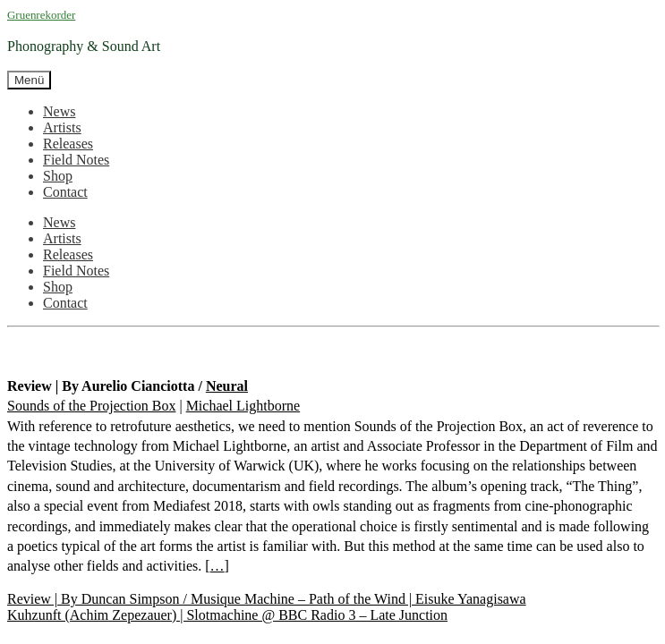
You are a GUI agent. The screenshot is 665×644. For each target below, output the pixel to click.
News (59, 111)
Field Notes (76, 160)
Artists (62, 127)
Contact (65, 192)
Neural (227, 386)
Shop (58, 176)
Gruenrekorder (41, 15)
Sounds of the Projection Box (91, 406)
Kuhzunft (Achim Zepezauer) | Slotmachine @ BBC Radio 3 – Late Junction (227, 615)
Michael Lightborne (243, 406)
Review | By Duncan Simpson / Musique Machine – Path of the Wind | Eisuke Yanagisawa (267, 599)
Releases (68, 144)
